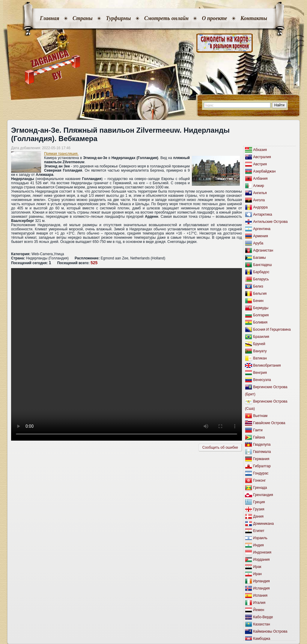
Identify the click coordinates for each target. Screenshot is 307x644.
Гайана (259, 437)
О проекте (214, 18)
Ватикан (260, 358)
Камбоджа (262, 639)
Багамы (259, 258)
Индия (258, 545)
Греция (259, 502)
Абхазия (260, 150)
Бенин (258, 301)
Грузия (259, 509)
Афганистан (263, 250)
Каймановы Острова (270, 631)
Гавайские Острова (269, 423)
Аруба (258, 243)
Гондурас (261, 473)
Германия (261, 459)
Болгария (261, 315)
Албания (260, 179)
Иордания (261, 560)
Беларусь (261, 279)
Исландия (261, 588)
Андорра (260, 207)
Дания (258, 516)
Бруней (259, 344)
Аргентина (262, 229)
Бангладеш (262, 265)
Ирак (257, 567)
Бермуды (261, 308)
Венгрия (260, 373)
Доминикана (263, 524)
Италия (259, 603)
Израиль (260, 538)
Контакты (254, 18)
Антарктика (262, 214)
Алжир (258, 186)
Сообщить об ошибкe (220, 448)
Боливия (260, 322)
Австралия (262, 157)
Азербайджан (264, 171)
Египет (259, 531)
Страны (83, 18)
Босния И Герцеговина (272, 329)
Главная (49, 18)
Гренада (260, 488)
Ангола (259, 200)
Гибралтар (262, 466)
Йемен (259, 610)
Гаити (258, 430)
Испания (260, 595)
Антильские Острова (270, 222)
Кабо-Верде (263, 617)
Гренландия (263, 495)
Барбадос (261, 272)
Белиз (258, 286)
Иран (257, 574)
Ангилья (260, 193)
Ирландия (261, 581)
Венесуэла (262, 380)
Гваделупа (262, 445)
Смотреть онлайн (166, 18)
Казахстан (261, 624)
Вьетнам (260, 416)
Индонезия (262, 552)
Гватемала (262, 452)
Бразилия (261, 337)
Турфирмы (118, 18)
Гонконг (259, 480)
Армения (260, 236)
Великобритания (267, 365)
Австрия (260, 164)
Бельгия (260, 294)
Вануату (260, 351)
